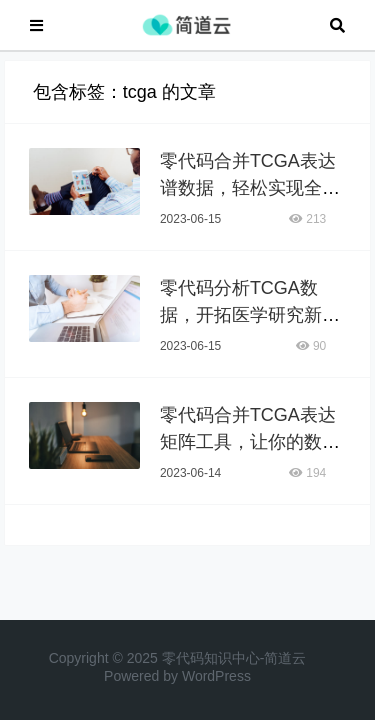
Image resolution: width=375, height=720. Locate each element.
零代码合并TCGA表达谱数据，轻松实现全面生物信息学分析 (250, 198)
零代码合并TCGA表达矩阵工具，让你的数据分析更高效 (250, 452)
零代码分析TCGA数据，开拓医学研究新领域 (250, 325)
